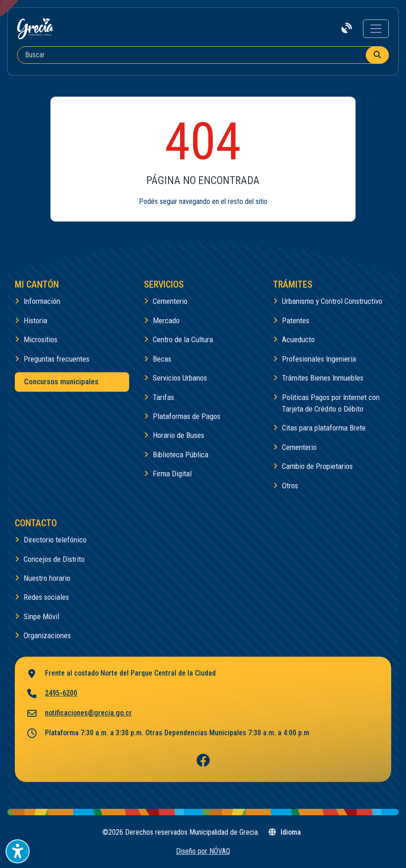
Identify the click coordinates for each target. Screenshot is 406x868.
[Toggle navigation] (376, 29)
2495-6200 (52, 694)
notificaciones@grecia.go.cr (79, 714)
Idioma (284, 832)
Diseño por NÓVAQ (203, 851)
